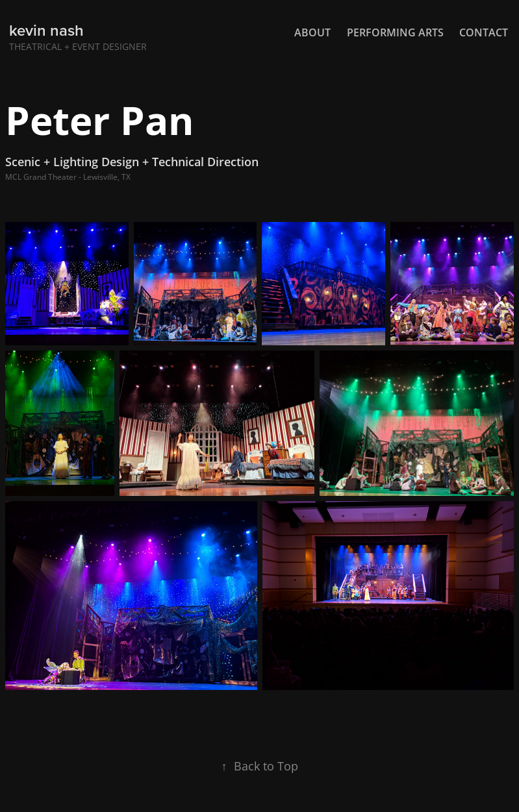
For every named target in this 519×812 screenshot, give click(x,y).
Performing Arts (395, 32)
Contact (484, 32)
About (312, 32)
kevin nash (46, 30)
